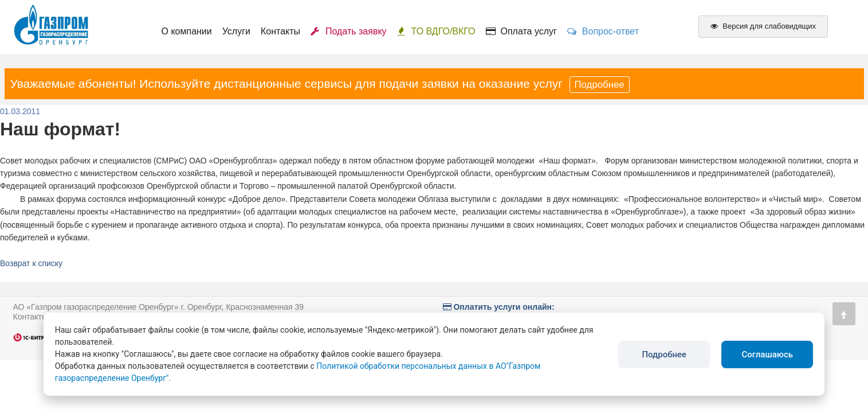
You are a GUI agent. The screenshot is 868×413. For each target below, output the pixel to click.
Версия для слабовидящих (763, 26)
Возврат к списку (31, 263)
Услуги (236, 31)
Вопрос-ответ (603, 31)
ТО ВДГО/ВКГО (436, 31)
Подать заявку (349, 31)
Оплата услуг (521, 31)
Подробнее (600, 85)
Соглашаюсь (767, 354)
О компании (187, 31)
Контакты (280, 31)
